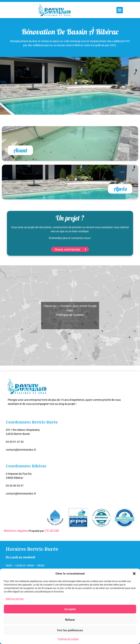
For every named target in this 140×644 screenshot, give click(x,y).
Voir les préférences (70, 630)
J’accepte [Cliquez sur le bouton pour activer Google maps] (70, 323)
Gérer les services (15, 599)
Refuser (70, 620)
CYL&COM (52, 531)
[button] (134, 574)
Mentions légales (15, 531)
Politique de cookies (68, 639)
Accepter (70, 609)
